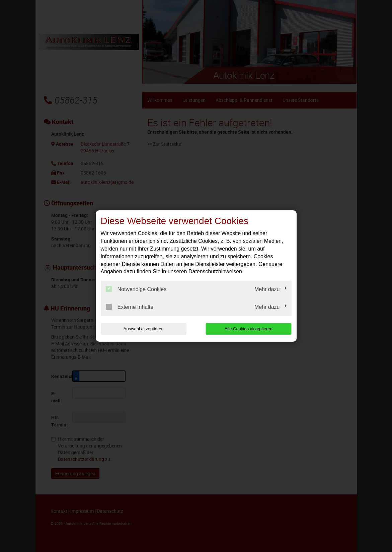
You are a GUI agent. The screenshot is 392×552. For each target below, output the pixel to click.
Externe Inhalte (130, 307)
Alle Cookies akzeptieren (249, 329)
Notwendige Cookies (136, 289)
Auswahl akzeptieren (144, 329)
